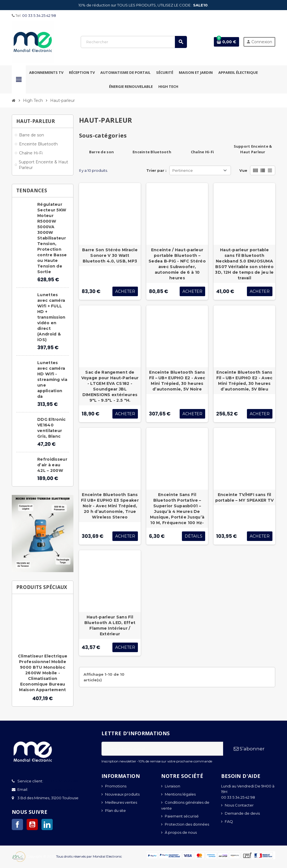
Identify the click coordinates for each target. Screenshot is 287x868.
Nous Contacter (239, 805)
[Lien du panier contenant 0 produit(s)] (226, 42)
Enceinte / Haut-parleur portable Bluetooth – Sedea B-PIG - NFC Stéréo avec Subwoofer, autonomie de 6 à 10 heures (177, 264)
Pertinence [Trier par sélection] (183, 170)
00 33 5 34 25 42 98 (39, 15)
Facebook (17, 824)
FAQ (229, 821)
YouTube (32, 824)
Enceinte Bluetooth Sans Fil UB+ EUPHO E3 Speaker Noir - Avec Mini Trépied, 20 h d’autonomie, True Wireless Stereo (110, 506)
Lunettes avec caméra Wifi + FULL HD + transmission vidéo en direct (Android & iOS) (51, 317)
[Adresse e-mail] (162, 749)
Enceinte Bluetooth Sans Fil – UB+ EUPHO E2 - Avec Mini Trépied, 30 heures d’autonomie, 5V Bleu (245, 381)
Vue (243, 170)
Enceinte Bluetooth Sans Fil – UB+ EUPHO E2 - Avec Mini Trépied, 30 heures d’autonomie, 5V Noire (177, 381)
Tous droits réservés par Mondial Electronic (89, 856)
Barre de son (101, 152)
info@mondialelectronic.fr (52, 789)
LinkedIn (47, 824)
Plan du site (115, 810)
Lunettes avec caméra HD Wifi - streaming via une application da (52, 380)
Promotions (116, 786)
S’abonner (249, 749)
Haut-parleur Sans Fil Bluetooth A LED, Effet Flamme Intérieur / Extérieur (110, 625)
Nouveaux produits (122, 794)
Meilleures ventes (121, 802)
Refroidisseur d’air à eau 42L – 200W (52, 465)
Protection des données (187, 824)
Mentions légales (180, 794)
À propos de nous (181, 832)
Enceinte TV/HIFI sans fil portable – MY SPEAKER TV (245, 497)
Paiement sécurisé (182, 816)
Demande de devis (242, 813)
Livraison (173, 786)
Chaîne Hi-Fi (202, 152)
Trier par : (156, 170)
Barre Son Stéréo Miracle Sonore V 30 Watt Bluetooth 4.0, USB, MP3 (110, 255)
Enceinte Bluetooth (152, 152)
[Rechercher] (134, 42)
